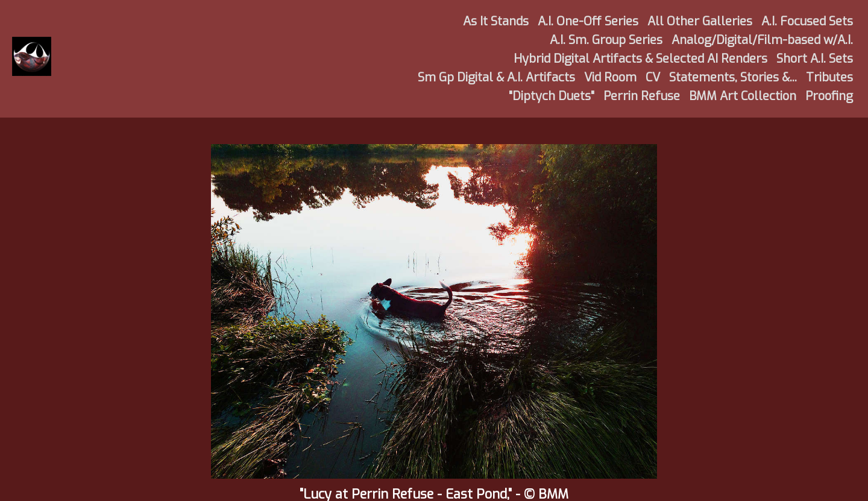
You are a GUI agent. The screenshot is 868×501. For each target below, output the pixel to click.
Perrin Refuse (642, 96)
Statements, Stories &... (733, 77)
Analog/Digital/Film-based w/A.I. (762, 40)
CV (653, 77)
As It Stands (496, 21)
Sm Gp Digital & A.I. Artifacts (496, 77)
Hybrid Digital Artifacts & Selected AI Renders (640, 59)
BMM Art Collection (743, 96)
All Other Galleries (700, 21)
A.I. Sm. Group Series (606, 40)
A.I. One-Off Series (588, 21)
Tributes (829, 77)
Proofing (829, 96)
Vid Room (610, 77)
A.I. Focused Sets (807, 21)
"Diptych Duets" (552, 96)
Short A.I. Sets (815, 59)
